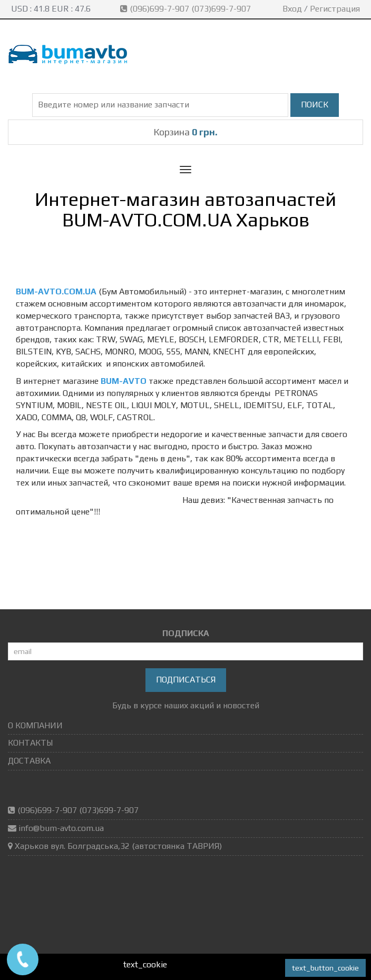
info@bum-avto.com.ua (61, 828)
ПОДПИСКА (186, 633)
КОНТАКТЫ (30, 743)
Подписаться (186, 680)
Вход (292, 9)
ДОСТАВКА (29, 761)
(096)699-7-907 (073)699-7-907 (187, 9)
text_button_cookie (325, 968)
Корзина (185, 132)
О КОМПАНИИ (35, 725)
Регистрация (335, 9)
